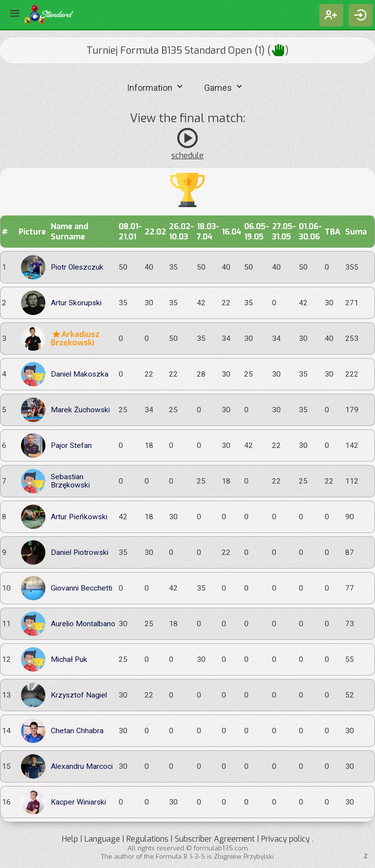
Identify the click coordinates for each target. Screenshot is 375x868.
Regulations (147, 839)
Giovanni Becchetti (82, 588)
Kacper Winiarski (78, 802)
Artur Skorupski (76, 303)
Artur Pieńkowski (79, 517)
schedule (187, 156)
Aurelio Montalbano (83, 624)
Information (156, 87)
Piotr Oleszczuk (77, 267)
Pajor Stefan (71, 446)
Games (224, 87)
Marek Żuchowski (80, 410)
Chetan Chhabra (77, 731)
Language (102, 839)
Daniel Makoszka (80, 374)
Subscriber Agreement (215, 839)
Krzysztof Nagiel (79, 695)
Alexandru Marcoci (82, 767)
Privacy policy (286, 839)
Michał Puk (69, 660)
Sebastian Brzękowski (70, 481)
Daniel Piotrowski (80, 553)
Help (70, 839)
